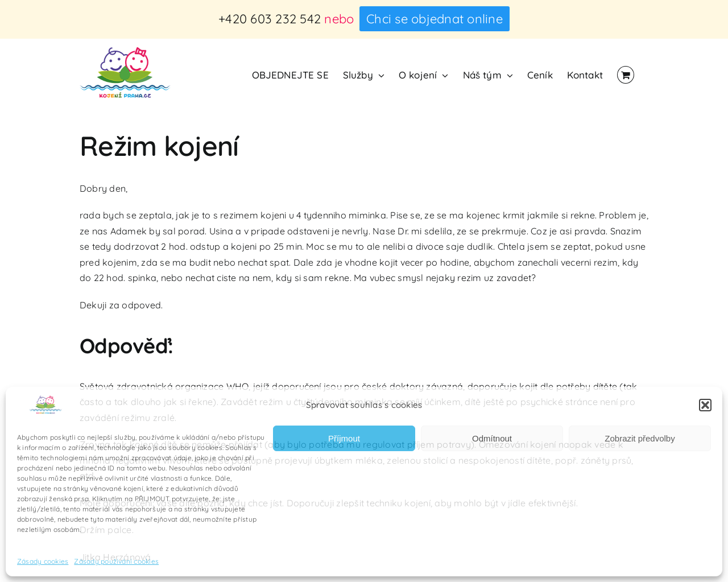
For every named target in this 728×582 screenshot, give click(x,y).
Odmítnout (492, 438)
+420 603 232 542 (270, 19)
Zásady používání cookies (116, 561)
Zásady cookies (43, 561)
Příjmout (344, 438)
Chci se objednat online (435, 19)
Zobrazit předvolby (640, 438)
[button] (705, 405)
